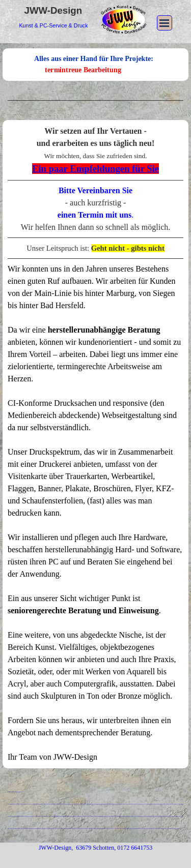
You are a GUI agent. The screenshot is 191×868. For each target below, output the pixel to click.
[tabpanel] (95, 100)
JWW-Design (53, 10)
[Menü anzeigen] (165, 23)
